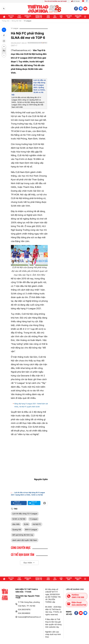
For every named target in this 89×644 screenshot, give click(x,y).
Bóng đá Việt (28, 17)
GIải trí (61, 17)
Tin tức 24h (11, 17)
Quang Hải (17, 530)
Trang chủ (6, 21)
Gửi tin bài (75, 1)
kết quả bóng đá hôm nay (23, 535)
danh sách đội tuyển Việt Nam (25, 540)
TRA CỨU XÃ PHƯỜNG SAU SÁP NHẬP (56, 1)
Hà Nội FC (37, 524)
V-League (28, 21)
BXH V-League (31, 530)
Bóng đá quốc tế (39, 17)
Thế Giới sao (69, 17)
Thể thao (19, 17)
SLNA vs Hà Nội (19, 519)
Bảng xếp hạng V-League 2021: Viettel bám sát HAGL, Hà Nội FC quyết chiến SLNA (31, 405)
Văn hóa (48, 17)
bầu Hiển (16, 524)
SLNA (26, 524)
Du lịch (55, 17)
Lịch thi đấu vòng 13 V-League (25, 514)
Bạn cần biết (78, 17)
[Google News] (37, 45)
